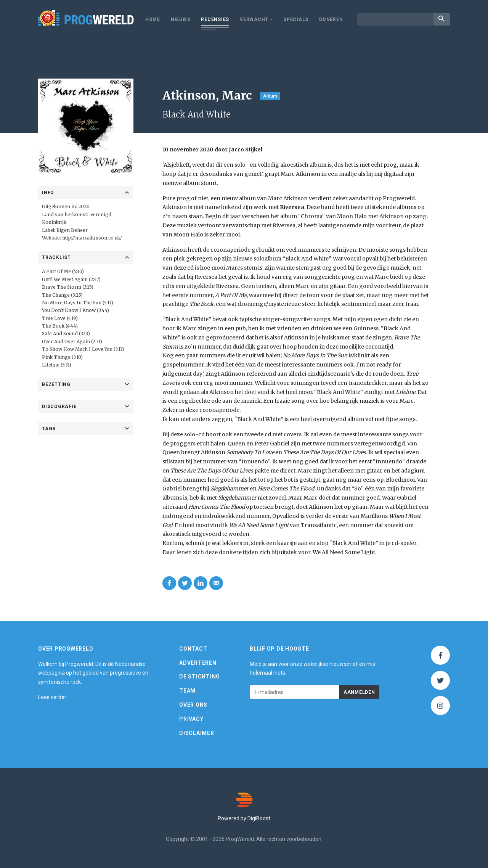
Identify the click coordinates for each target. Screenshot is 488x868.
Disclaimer (197, 733)
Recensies (215, 19)
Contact (193, 649)
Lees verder (52, 697)
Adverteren (198, 663)
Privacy (191, 719)
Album (270, 96)
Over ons (193, 705)
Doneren (331, 19)
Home (153, 19)
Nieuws (181, 19)
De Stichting (200, 677)
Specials (296, 19)
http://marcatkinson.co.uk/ (92, 238)
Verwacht (254, 19)
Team (187, 691)
